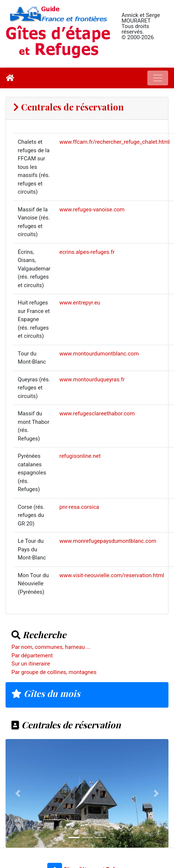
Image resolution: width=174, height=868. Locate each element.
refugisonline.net (80, 456)
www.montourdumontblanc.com (99, 354)
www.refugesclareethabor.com (97, 413)
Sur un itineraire (31, 664)
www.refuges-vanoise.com (92, 210)
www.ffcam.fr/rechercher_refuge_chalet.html (115, 142)
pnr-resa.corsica (79, 507)
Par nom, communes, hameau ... (51, 647)
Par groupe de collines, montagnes (54, 672)
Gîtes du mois (46, 693)
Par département (32, 656)
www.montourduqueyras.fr (92, 379)
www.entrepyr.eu (80, 303)
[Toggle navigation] (158, 78)
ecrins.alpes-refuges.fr (87, 252)
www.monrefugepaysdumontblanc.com (108, 541)
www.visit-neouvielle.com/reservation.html (112, 575)
